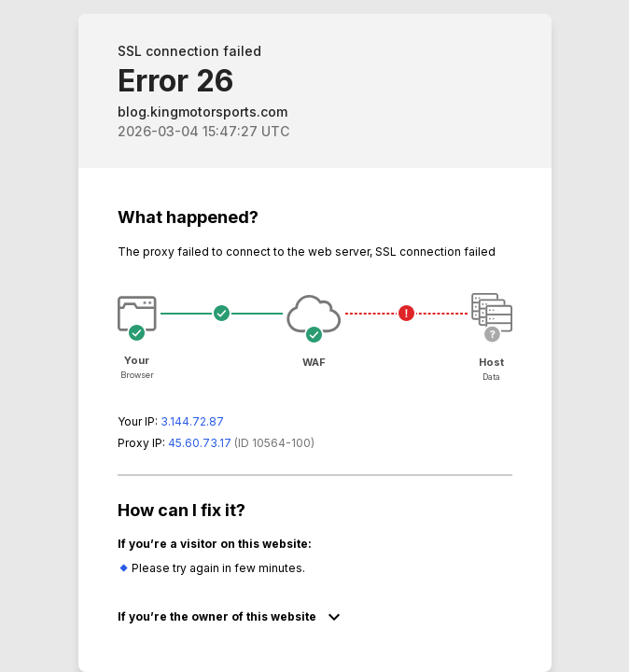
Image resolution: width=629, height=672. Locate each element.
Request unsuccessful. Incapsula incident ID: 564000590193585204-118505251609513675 (314, 336)
